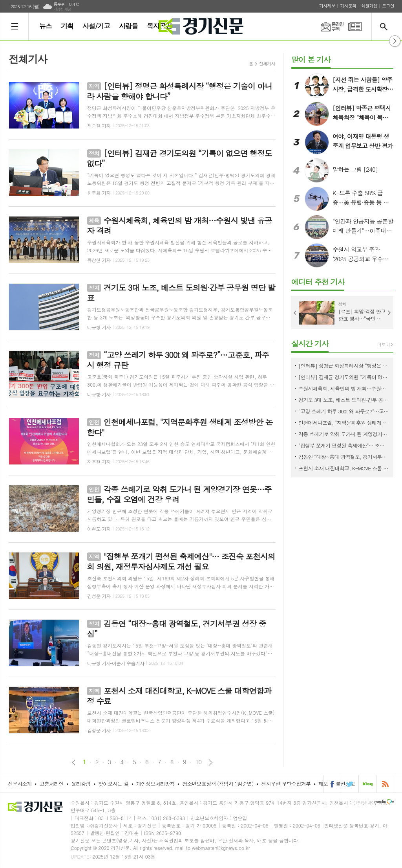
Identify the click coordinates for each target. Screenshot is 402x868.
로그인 (388, 6)
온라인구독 (327, 27)
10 (199, 762)
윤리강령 (81, 784)
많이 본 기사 (311, 59)
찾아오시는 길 (113, 784)
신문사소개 (20, 784)
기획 (67, 26)
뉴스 (46, 26)
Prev (295, 313)
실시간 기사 (310, 343)
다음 (211, 762)
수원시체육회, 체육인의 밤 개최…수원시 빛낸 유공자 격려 (344, 388)
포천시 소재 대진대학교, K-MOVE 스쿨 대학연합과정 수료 (344, 468)
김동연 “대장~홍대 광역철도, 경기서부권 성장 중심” (344, 457)
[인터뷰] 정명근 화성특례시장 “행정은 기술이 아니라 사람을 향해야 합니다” (344, 366)
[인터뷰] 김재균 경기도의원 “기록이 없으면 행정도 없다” (344, 377)
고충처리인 (52, 784)
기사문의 (348, 6)
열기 (395, 41)
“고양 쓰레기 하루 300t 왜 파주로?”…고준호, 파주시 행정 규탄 (344, 411)
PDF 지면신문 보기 (355, 27)
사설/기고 (96, 26)
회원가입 (369, 6)
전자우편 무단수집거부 (286, 784)
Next (389, 313)
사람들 (128, 26)
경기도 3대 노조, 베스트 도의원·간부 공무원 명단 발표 (344, 400)
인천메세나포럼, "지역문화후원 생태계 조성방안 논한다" (344, 423)
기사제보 (327, 6)
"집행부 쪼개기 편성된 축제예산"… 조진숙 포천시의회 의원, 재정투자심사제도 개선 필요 (344, 445)
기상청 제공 (62, 9)
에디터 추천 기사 (318, 282)
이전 (74, 762)
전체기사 (267, 63)
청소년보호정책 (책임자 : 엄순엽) (218, 784)
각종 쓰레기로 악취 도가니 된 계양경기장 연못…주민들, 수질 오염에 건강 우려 (344, 434)
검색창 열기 (385, 27)
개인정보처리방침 (155, 784)
